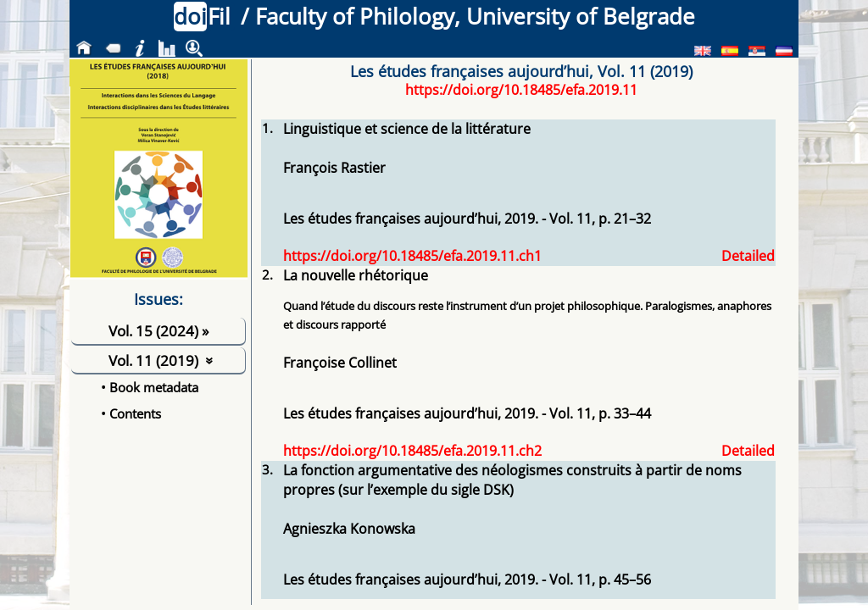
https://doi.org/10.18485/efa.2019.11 (521, 90)
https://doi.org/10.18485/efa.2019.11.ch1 (412, 256)
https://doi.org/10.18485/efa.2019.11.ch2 (412, 451)
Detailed (748, 256)
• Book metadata (150, 387)
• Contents (131, 413)
